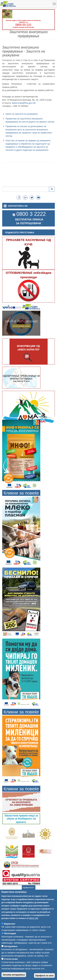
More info (34, 923)
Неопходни (10, 939)
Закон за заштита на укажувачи (22, 114)
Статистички (11, 964)
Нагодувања (11, 951)
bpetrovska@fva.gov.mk (24, 103)
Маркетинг (10, 929)
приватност (28, 893)
